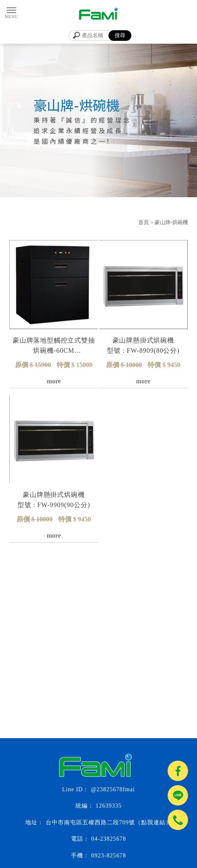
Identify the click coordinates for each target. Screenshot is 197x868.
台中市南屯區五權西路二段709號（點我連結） (109, 822)
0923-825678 (109, 856)
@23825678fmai (113, 789)
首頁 (144, 222)
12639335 (109, 806)
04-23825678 (109, 839)
